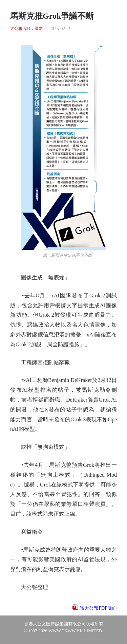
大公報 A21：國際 (26, 29)
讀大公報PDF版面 (98, 608)
